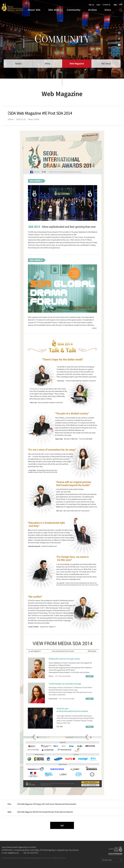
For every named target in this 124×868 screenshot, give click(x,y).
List (62, 825)
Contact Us (106, 5)
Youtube (119, 45)
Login (98, 5)
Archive (92, 10)
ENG (115, 5)
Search (121, 10)
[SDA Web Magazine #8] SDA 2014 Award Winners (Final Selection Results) (45, 812)
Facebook (119, 39)
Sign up (91, 5)
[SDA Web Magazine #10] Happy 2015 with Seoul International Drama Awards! (47, 804)
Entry (108, 10)
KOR (121, 5)
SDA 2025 (53, 10)
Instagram (119, 33)
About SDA (34, 10)
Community (74, 10)
